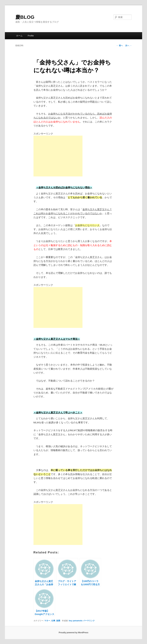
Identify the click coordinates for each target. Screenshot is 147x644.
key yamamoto (76, 621)
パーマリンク (89, 621)
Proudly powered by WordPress (73, 633)
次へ (128, 46)
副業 (58, 621)
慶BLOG (25, 17)
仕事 (53, 621)
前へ (119, 46)
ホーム (19, 36)
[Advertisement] (58, 156)
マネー (47, 621)
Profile (31, 36)
